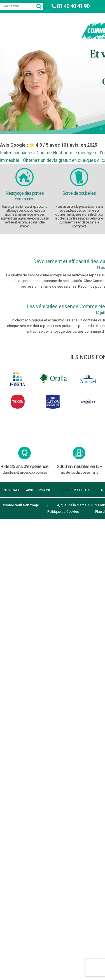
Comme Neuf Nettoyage (20, 505)
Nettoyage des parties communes (25, 196)
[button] (101, 129)
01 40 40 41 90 (73, 6)
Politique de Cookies (63, 512)
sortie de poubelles (75, 490)
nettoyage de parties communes (28, 490)
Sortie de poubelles (79, 193)
